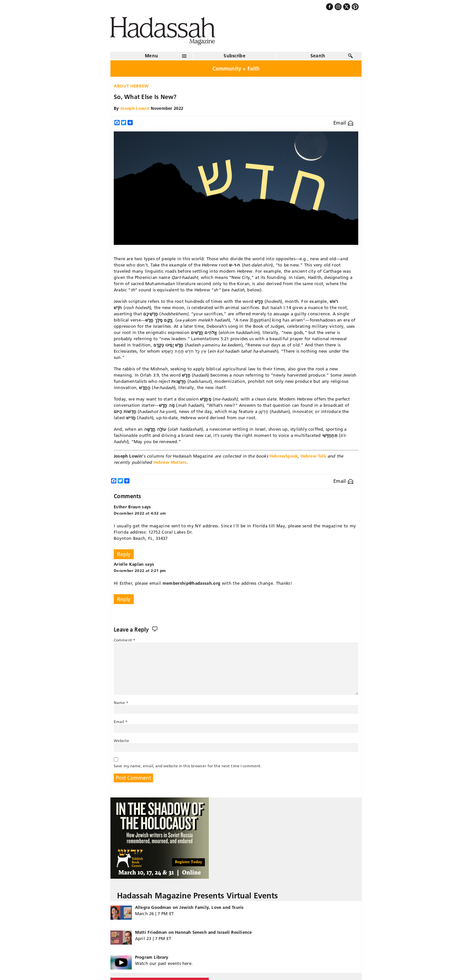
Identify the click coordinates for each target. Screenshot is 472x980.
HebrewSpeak (284, 456)
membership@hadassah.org (191, 583)
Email (343, 123)
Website (121, 741)
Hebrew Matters (170, 462)
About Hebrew (131, 86)
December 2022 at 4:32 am (140, 513)
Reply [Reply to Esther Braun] (124, 554)
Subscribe (235, 56)
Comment (125, 640)
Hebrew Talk (313, 456)
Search (318, 56)
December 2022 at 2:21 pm (140, 570)
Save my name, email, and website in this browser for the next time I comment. (187, 766)
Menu (151, 56)
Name (121, 703)
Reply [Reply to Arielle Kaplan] (124, 599)
